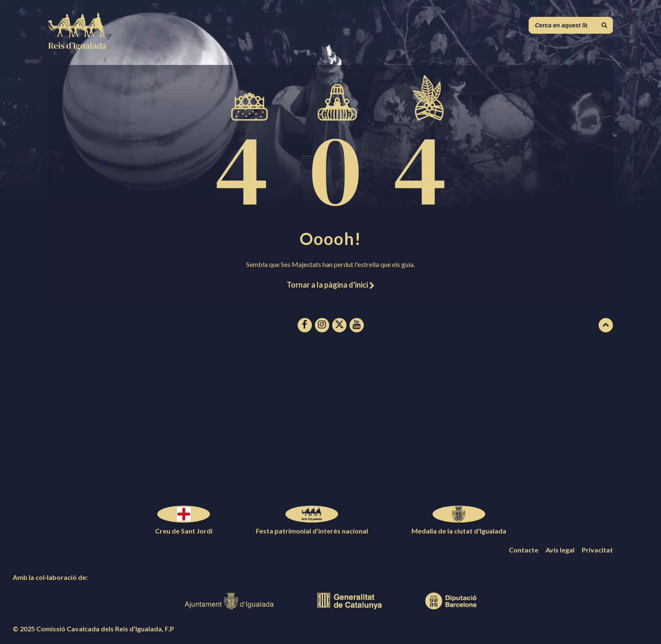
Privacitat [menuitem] (597, 550)
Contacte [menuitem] (524, 550)
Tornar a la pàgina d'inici (330, 285)
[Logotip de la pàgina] (78, 48)
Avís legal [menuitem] (560, 550)
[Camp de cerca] (571, 25)
